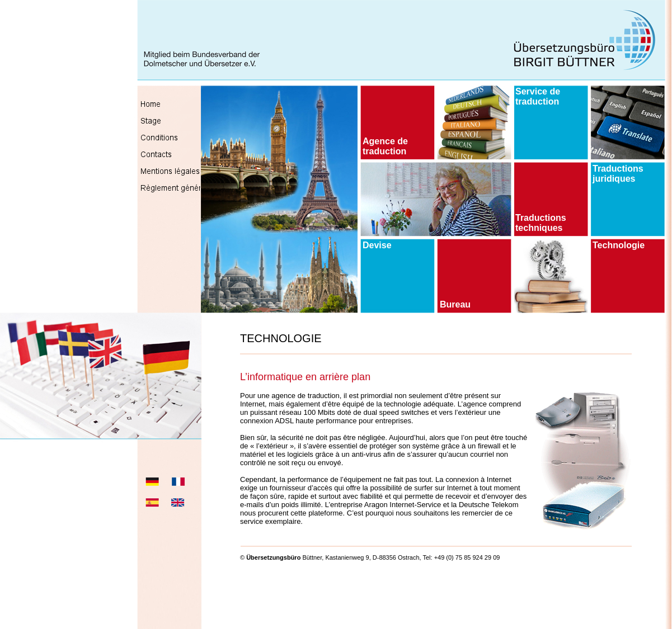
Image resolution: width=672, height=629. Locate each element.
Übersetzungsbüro (273, 557)
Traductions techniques (541, 223)
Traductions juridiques (618, 174)
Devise (377, 245)
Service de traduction (538, 96)
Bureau (455, 304)
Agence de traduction (385, 146)
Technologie (619, 245)
